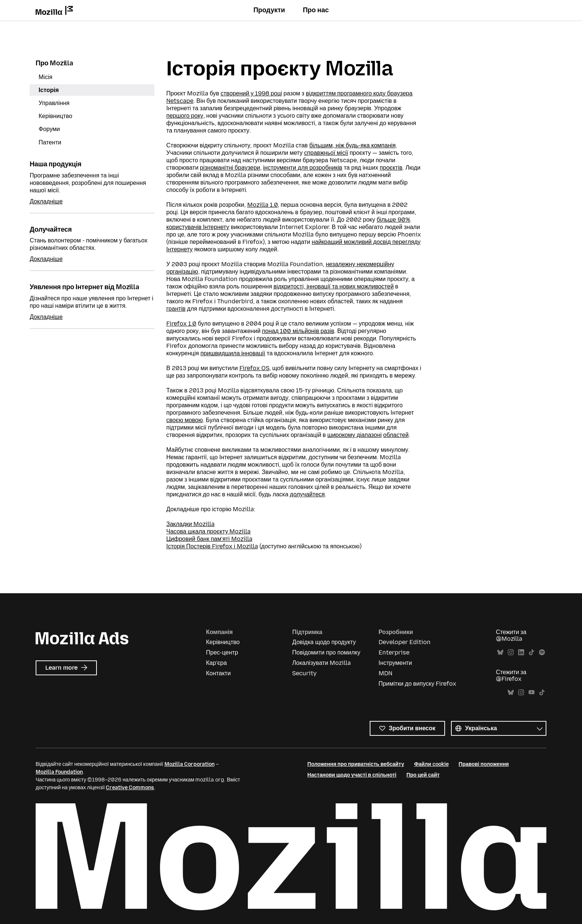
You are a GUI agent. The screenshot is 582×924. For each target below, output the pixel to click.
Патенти (50, 142)
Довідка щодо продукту (324, 642)
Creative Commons (130, 788)
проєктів (391, 168)
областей (396, 435)
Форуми (49, 129)
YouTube (532, 693)
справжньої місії (326, 153)
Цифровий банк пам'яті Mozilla (209, 539)
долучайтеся (307, 494)
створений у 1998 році (251, 93)
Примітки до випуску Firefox (418, 684)
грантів (176, 309)
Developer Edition (405, 642)
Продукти (269, 10)
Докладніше (46, 201)
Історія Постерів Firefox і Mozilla (212, 546)
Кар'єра (216, 663)
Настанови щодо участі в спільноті (352, 775)
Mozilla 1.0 (262, 205)
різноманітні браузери (230, 168)
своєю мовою (185, 420)
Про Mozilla (54, 63)
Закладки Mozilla (190, 524)
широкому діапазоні (354, 435)
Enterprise (394, 652)
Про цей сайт (423, 775)
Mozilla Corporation (189, 764)
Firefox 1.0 (181, 324)
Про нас (316, 10)
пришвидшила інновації (233, 353)
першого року (185, 116)
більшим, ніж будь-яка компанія (352, 145)
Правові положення (484, 764)
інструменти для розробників (303, 168)
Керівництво (55, 116)
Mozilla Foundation (59, 772)
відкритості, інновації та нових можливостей (334, 286)
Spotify (542, 652)
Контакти (218, 673)
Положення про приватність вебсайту (356, 764)
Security (304, 673)
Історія (49, 90)
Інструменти (395, 663)
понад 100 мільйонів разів (298, 331)
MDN (385, 673)
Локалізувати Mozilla (321, 663)
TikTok (532, 652)
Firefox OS (254, 368)
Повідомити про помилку (326, 652)
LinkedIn (521, 652)
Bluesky (500, 652)
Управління (54, 103)
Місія (45, 77)
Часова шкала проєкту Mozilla (209, 531)
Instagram (511, 652)
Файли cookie (431, 764)
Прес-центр (222, 652)
